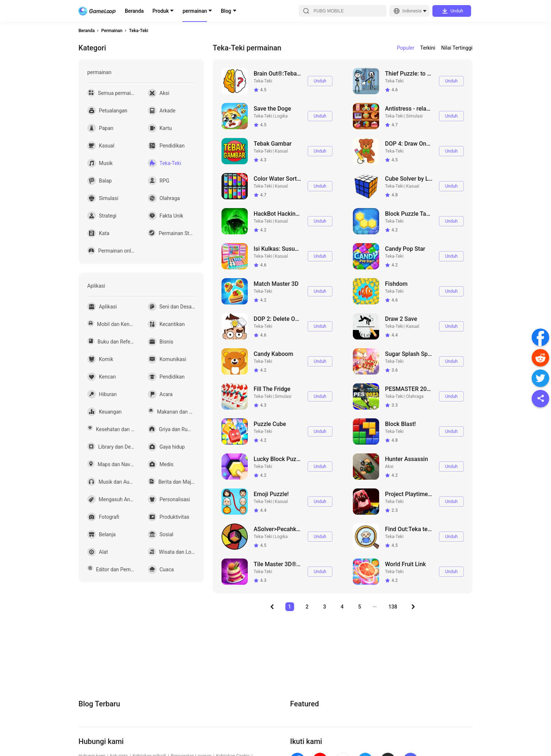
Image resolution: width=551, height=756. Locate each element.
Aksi (389, 467)
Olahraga (415, 396)
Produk (161, 11)
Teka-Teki (138, 31)
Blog (226, 11)
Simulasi (415, 116)
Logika (281, 116)
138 (393, 607)
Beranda (134, 11)
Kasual (281, 151)
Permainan (112, 31)
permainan (195, 11)
